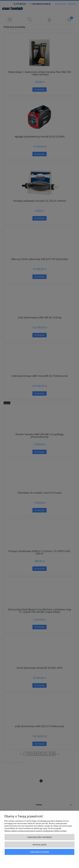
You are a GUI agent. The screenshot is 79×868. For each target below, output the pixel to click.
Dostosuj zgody (40, 844)
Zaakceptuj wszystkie (39, 852)
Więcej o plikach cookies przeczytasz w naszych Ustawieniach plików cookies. (36, 831)
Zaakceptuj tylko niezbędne (39, 837)
